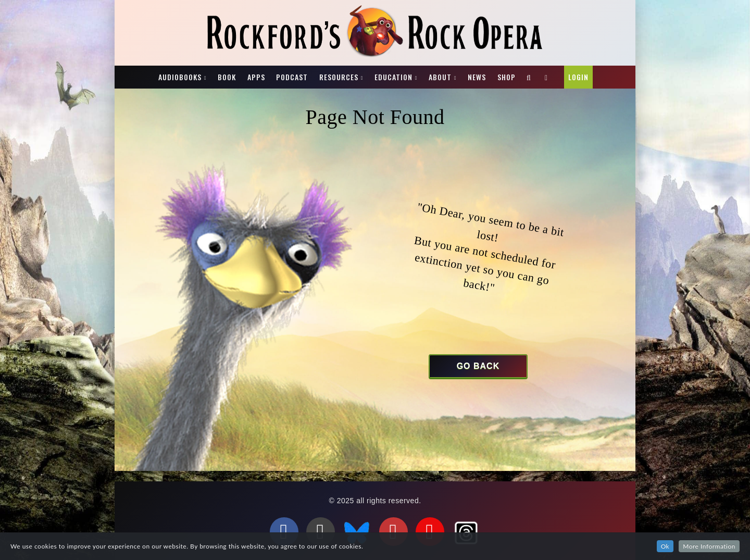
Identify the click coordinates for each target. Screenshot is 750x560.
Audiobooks (180, 77)
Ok (665, 546)
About (440, 77)
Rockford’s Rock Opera (145, 71)
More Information (709, 546)
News (477, 77)
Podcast (292, 77)
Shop (507, 77)
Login (578, 77)
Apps (256, 77)
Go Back (478, 366)
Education (393, 77)
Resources (339, 77)
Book (227, 77)
